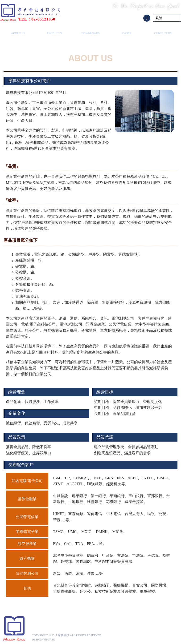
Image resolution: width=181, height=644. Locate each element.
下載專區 (90, 31)
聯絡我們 (163, 31)
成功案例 (127, 31)
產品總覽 (54, 31)
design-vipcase (43, 640)
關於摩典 (18, 31)
